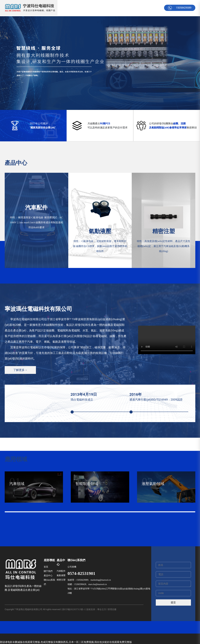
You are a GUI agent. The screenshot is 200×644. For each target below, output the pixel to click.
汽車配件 (61, 571)
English (158, 8)
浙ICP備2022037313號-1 (73, 609)
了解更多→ (20, 370)
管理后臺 (112, 609)
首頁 (70, 8)
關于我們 (81, 8)
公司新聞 (109, 8)
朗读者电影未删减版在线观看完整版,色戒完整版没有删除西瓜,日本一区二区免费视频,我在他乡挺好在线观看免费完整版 (66, 642)
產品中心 (95, 8)
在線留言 (123, 8)
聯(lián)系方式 (141, 8)
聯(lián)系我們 (49, 582)
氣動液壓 (61, 575)
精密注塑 (61, 580)
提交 (173, 602)
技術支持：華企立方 (96, 609)
